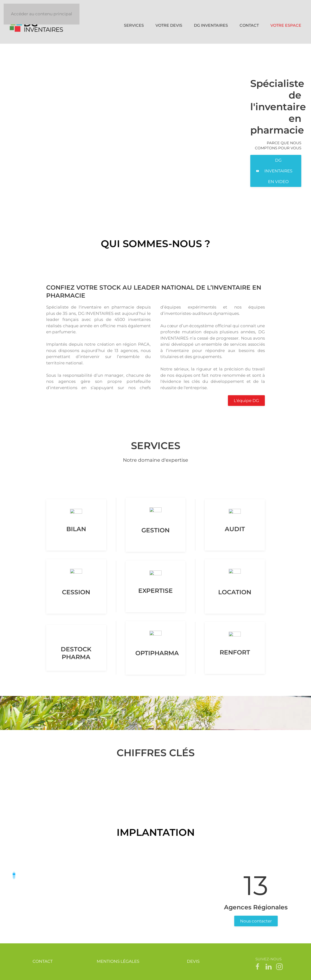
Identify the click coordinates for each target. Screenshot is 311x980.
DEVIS (193, 961)
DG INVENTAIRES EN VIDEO (274, 171)
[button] (14, 877)
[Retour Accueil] (37, 25)
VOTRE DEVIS (169, 25)
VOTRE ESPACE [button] (286, 25)
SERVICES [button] (134, 25)
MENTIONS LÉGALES (118, 961)
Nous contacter (256, 921)
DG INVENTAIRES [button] (211, 25)
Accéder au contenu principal (42, 14)
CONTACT (249, 25)
